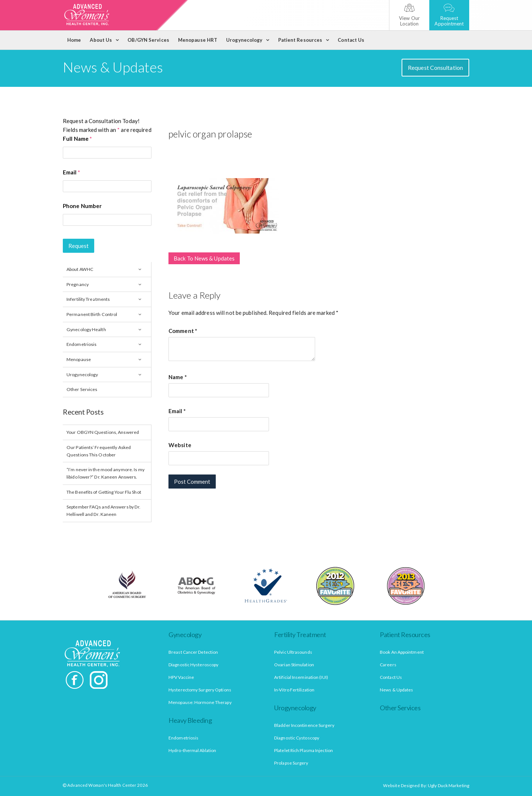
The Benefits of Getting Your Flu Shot (104, 492)
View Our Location (409, 15)
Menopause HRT (198, 40)
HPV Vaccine (181, 677)
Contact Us (351, 40)
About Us (101, 40)
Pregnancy (78, 284)
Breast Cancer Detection (193, 652)
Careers (388, 665)
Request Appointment (449, 15)
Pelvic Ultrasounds (293, 652)
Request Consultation (435, 67)
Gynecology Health (86, 329)
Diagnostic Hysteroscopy (193, 665)
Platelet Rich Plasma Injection (303, 750)
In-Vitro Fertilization (294, 690)
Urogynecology (244, 40)
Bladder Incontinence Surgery (304, 725)
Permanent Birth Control (92, 314)
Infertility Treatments (88, 299)
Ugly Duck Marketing (449, 785)
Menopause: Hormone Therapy (200, 702)
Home (74, 40)
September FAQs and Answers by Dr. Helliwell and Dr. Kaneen (103, 511)
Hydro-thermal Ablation (192, 750)
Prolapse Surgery (291, 763)
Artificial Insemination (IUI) (301, 677)
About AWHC (80, 269)
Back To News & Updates (204, 258)
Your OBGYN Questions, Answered (103, 432)
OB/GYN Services (148, 40)
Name (178, 377)
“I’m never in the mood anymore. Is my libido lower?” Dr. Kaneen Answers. (105, 473)
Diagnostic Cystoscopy (297, 738)
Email (71, 172)
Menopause (79, 359)
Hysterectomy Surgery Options (200, 690)
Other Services (82, 389)
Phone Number (82, 206)
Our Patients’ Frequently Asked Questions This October (99, 451)
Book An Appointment (402, 652)
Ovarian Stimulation (294, 665)
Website (180, 445)
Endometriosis (81, 344)
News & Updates (396, 690)
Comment (183, 331)
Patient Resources (300, 40)
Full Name (77, 139)
